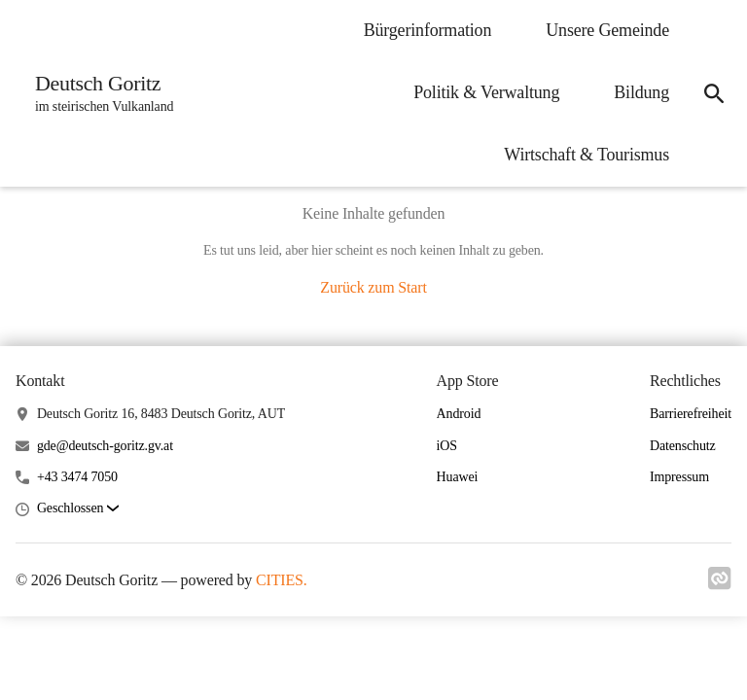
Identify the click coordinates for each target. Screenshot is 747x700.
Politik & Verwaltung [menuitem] (486, 92)
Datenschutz (683, 446)
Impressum (679, 477)
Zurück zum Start (373, 287)
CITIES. (282, 580)
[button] (78, 509)
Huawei (458, 477)
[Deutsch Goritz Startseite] (98, 93)
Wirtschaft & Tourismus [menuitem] (587, 155)
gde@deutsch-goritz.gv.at (105, 446)
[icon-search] (714, 93)
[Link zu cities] (720, 584)
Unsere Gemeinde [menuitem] (607, 30)
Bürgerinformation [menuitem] (428, 30)
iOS (447, 446)
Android (459, 414)
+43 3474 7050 (77, 477)
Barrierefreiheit (691, 414)
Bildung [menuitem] (641, 92)
